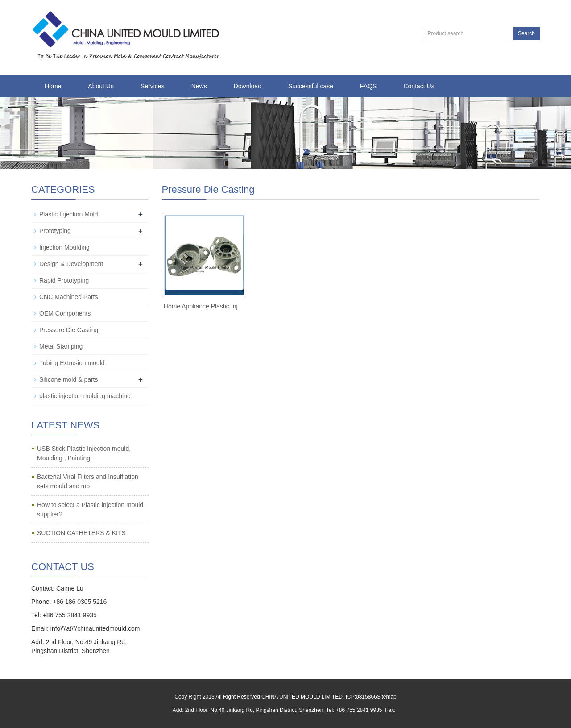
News (199, 86)
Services (153, 86)
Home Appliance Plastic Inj (201, 306)
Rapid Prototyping (64, 280)
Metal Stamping (61, 346)
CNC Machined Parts (69, 297)
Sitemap (387, 697)
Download (248, 86)
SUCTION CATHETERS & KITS (81, 533)
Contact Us (419, 86)
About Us (101, 86)
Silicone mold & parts (69, 379)
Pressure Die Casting (69, 330)
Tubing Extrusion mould (72, 363)
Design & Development (71, 264)
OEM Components (65, 313)
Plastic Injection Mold (69, 214)
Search (526, 33)
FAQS (368, 86)
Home (53, 86)
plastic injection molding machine (85, 396)
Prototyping (55, 231)
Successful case (311, 86)
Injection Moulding (64, 247)
